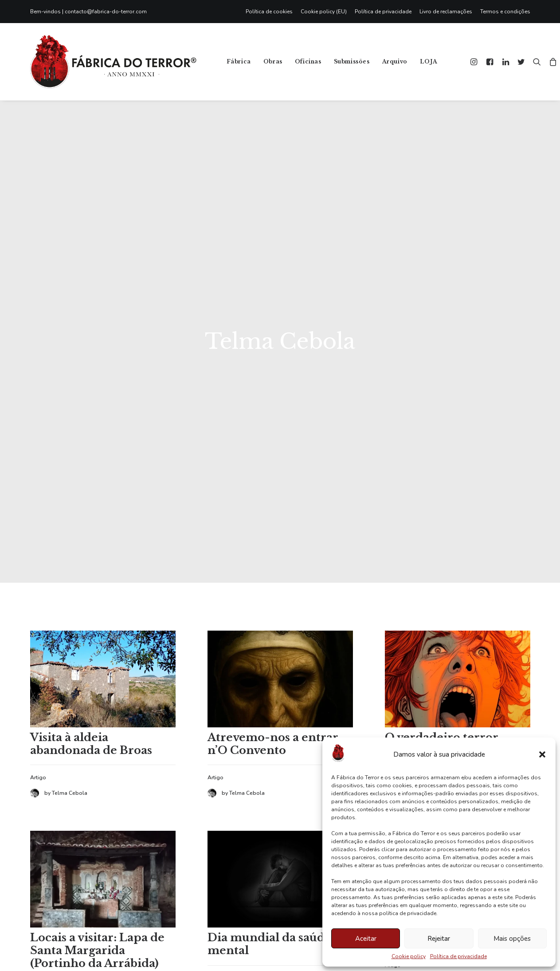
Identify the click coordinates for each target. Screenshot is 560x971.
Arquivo (395, 61)
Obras (273, 61)
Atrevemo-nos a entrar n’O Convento (273, 633)
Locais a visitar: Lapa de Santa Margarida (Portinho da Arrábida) (97, 840)
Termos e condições (505, 12)
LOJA (429, 61)
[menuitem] (271, 12)
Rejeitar (439, 939)
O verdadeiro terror (442, 627)
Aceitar (366, 939)
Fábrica (239, 61)
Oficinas (308, 61)
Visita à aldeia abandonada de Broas (91, 633)
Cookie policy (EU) (324, 12)
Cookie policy (409, 956)
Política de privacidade (458, 956)
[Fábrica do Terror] (113, 62)
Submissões (352, 61)
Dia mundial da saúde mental (269, 833)
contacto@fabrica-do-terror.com (106, 12)
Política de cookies (269, 12)
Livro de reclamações (446, 12)
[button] (542, 754)
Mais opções (512, 939)
